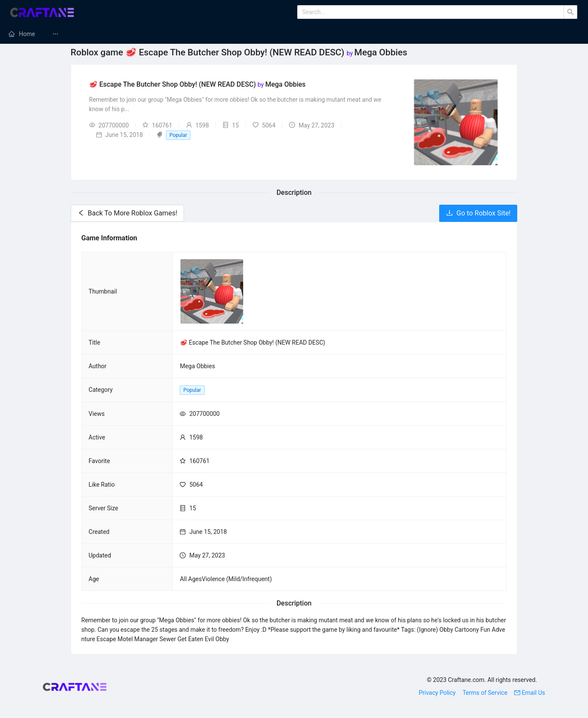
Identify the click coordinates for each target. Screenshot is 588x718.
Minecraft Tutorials (476, 34)
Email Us (530, 693)
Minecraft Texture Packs (321, 34)
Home (27, 34)
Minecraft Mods (84, 34)
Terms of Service (485, 693)
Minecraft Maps (402, 34)
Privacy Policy (437, 693)
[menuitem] (22, 34)
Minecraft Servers (156, 34)
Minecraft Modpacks (234, 34)
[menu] (294, 34)
